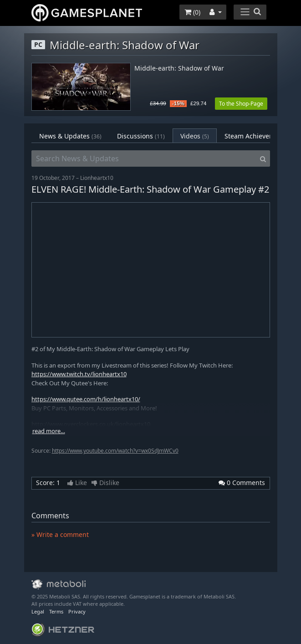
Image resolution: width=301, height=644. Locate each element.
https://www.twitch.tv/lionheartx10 (79, 374)
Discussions (141, 136)
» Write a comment (60, 534)
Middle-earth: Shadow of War (179, 69)
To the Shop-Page (241, 104)
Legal (38, 611)
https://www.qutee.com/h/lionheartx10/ (86, 399)
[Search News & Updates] (144, 158)
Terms (56, 611)
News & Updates (70, 136)
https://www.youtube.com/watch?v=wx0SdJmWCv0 (115, 451)
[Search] (263, 158)
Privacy (77, 611)
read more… (49, 431)
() (192, 12)
